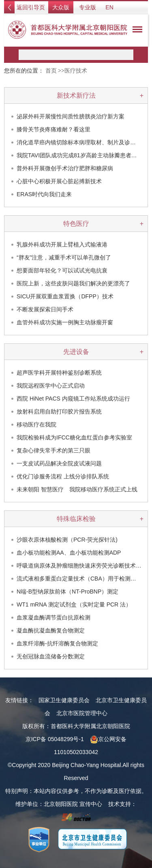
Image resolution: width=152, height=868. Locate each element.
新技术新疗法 (76, 95)
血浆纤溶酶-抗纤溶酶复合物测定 (57, 643)
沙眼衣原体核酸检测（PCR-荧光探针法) (67, 540)
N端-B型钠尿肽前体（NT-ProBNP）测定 (67, 592)
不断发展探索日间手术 (45, 309)
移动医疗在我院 (36, 424)
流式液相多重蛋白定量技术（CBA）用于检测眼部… (82, 579)
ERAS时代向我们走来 (44, 194)
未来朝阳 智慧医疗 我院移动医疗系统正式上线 (77, 489)
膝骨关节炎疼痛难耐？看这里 (54, 129)
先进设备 (76, 352)
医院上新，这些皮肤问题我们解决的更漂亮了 (73, 283)
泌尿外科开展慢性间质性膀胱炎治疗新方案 (71, 116)
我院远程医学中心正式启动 (51, 386)
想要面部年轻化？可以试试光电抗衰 (62, 270)
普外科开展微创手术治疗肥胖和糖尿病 (65, 168)
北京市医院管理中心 (82, 713)
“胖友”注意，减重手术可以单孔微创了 (64, 257)
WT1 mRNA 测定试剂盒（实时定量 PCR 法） (74, 604)
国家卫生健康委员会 (64, 700)
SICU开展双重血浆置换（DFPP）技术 (65, 296)
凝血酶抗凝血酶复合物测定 (51, 630)
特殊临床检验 (76, 519)
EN (109, 7)
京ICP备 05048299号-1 (55, 739)
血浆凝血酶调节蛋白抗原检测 (54, 617)
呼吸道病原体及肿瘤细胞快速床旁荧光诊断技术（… (82, 566)
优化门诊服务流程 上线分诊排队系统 (63, 476)
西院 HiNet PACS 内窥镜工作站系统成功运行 (73, 399)
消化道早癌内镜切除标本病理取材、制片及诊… (76, 142)
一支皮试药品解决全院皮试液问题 (59, 463)
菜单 (135, 31)
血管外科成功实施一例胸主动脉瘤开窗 (65, 322)
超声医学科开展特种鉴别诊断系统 (59, 373)
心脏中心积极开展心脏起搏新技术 (59, 181)
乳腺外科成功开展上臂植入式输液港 (62, 244)
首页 (51, 71)
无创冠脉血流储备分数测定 (51, 656)
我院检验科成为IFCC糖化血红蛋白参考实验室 (74, 437)
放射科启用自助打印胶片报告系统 (59, 411)
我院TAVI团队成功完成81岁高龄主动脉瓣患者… (77, 155)
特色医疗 (76, 224)
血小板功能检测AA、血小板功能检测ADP (69, 553)
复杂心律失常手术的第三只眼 (54, 450)
